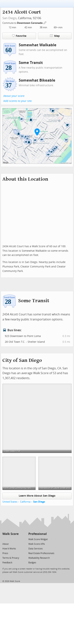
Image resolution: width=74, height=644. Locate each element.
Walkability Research (39, 558)
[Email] (16, 539)
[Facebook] (10, 539)
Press (5, 553)
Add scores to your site (18, 101)
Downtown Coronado (30, 23)
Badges (32, 563)
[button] (37, 132)
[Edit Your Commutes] (45, 22)
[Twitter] (5, 539)
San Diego (9, 18)
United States (10, 502)
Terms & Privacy (11, 558)
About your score (14, 96)
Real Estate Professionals (41, 553)
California (25, 502)
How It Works (9, 549)
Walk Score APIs (37, 544)
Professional (38, 534)
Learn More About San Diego (37, 496)
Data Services (36, 549)
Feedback (7, 563)
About (5, 544)
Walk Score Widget (38, 539)
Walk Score (10, 534)
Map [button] (55, 36)
